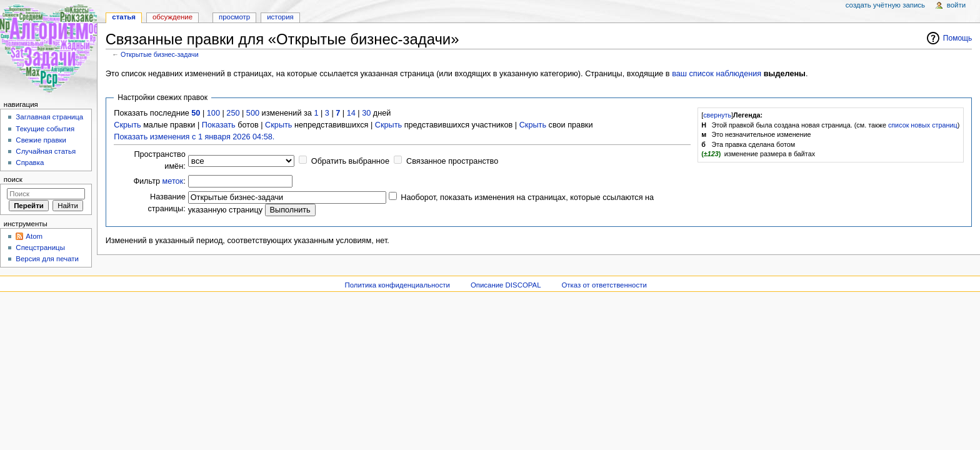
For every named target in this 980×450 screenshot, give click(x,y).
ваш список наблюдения (717, 74)
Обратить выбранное (350, 161)
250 (233, 113)
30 (366, 113)
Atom (34, 236)
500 (253, 113)
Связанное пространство (452, 161)
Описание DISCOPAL (506, 285)
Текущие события (45, 129)
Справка (30, 162)
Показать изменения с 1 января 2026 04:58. (194, 137)
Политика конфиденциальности (397, 285)
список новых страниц (923, 125)
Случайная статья (46, 151)
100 (213, 113)
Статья (124, 17)
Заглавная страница (49, 117)
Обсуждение (172, 17)
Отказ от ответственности (604, 285)
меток (173, 181)
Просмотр (234, 17)
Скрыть (127, 125)
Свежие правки (41, 140)
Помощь (958, 38)
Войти (956, 5)
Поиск (13, 179)
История (280, 17)
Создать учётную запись (885, 5)
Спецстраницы (40, 247)
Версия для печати (47, 259)
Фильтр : (159, 181)
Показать (219, 125)
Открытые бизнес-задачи (160, 54)
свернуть (717, 115)
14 (351, 113)
